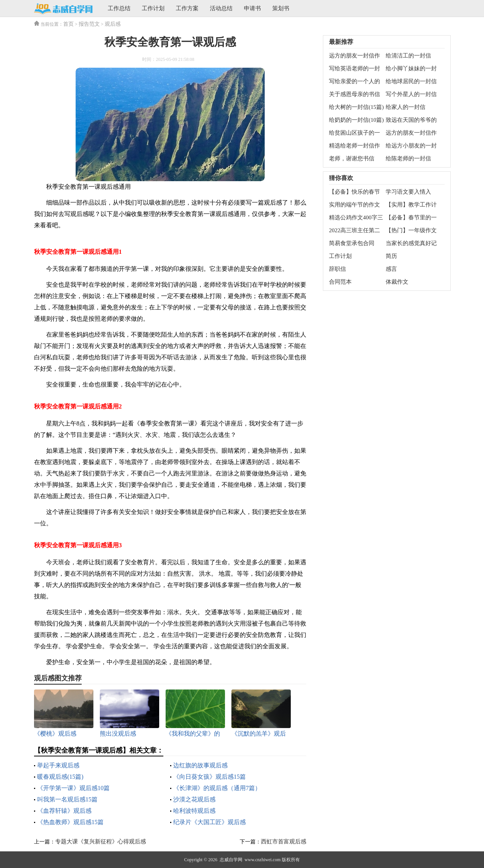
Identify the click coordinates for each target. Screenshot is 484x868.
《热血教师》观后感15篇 (70, 822)
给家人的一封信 (406, 107)
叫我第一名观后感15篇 (67, 799)
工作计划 (153, 8)
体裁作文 (397, 282)
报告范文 (89, 24)
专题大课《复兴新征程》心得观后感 (101, 842)
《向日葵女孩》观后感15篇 (209, 777)
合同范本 (340, 282)
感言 (391, 269)
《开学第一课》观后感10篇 (73, 788)
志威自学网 (231, 860)
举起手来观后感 (58, 765)
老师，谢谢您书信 (352, 158)
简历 (391, 256)
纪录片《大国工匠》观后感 (209, 822)
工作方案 (187, 8)
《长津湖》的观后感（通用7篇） (217, 788)
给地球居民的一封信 (411, 81)
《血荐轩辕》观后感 (64, 811)
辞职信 (337, 269)
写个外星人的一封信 (411, 94)
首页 (68, 24)
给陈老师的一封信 (408, 158)
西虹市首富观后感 (284, 842)
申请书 (252, 8)
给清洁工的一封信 (408, 56)
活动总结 (221, 8)
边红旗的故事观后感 (200, 765)
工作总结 (119, 8)
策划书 (281, 8)
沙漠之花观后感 (194, 799)
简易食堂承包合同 (352, 243)
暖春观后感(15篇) (60, 777)
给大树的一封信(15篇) (356, 107)
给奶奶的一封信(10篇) (356, 120)
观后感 (113, 24)
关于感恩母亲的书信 (354, 94)
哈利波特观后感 (194, 811)
